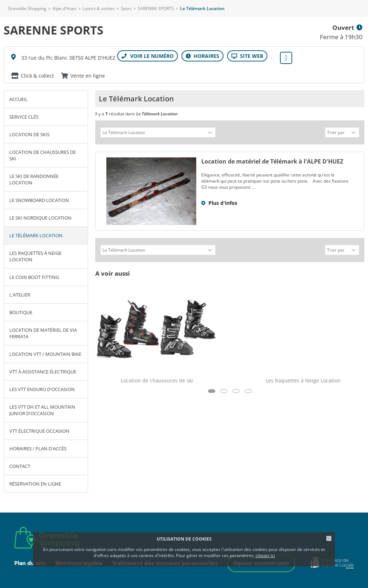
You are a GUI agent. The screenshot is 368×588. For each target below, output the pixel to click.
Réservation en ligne (35, 484)
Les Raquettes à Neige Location (35, 256)
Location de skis (29, 134)
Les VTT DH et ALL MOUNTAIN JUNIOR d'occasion (42, 410)
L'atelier (20, 295)
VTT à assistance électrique (43, 372)
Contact (20, 466)
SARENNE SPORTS (156, 8)
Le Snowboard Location (39, 200)
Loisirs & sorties (99, 8)
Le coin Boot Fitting (34, 277)
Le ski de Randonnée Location (34, 179)
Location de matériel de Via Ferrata (43, 333)
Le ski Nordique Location (40, 218)
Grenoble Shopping (27, 8)
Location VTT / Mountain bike (45, 354)
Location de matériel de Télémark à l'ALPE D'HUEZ (272, 160)
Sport (126, 8)
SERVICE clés (24, 117)
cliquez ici (265, 555)
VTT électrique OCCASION (39, 431)
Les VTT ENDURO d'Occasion (42, 389)
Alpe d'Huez (65, 8)
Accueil (19, 99)
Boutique (21, 312)
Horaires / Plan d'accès (38, 449)
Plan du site (30, 563)
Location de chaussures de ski (43, 155)
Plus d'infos (223, 202)
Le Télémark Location (36, 235)
